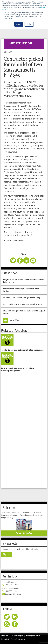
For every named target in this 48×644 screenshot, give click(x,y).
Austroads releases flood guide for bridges (23, 298)
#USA (22, 240)
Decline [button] (29, 24)
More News (15, 320)
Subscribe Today (24, 533)
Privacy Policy (6, 639)
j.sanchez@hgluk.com (14, 594)
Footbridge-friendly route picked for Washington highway (18, 369)
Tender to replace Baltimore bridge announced (22, 350)
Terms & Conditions (18, 639)
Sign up (7, 554)
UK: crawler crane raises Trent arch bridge (22, 304)
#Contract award (11, 240)
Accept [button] (19, 24)
